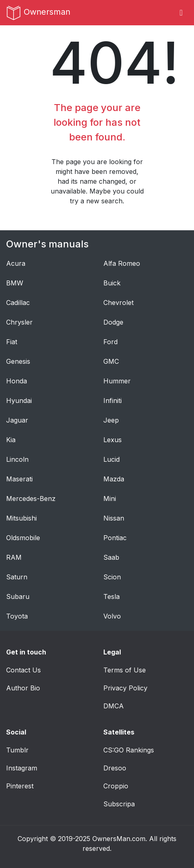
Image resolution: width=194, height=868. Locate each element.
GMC (111, 361)
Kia (11, 440)
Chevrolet (118, 303)
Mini (110, 499)
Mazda (114, 479)
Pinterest (20, 786)
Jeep (111, 420)
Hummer (117, 381)
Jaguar (17, 420)
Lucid (111, 459)
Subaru (18, 596)
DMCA (114, 706)
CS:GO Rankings (129, 750)
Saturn (17, 577)
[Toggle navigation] (181, 13)
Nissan (114, 518)
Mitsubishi (21, 518)
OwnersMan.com (119, 839)
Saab (111, 557)
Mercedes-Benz (31, 499)
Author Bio (23, 688)
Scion (112, 577)
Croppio (116, 786)
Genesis (18, 361)
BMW (15, 283)
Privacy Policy (125, 688)
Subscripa (119, 804)
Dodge (113, 322)
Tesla (111, 596)
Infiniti (113, 401)
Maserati (19, 479)
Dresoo (115, 768)
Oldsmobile (23, 538)
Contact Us (23, 670)
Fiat (12, 342)
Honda (17, 381)
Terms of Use (125, 670)
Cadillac (18, 303)
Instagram (22, 768)
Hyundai (19, 401)
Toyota (17, 616)
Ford (110, 342)
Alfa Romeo (122, 263)
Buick (112, 283)
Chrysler (19, 322)
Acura (16, 263)
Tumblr (17, 750)
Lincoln (17, 459)
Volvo (112, 616)
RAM (14, 557)
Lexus (113, 440)
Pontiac (115, 538)
